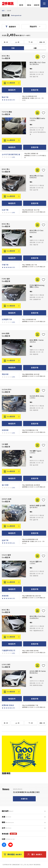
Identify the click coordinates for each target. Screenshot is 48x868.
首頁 (3, 11)
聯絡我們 (12, 90)
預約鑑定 (13, 854)
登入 (35, 854)
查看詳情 (35, 90)
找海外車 (37, 4)
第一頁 (6, 42)
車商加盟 (9, 834)
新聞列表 (24, 799)
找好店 (29, 4)
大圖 (35, 48)
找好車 (21, 4)
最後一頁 (42, 42)
